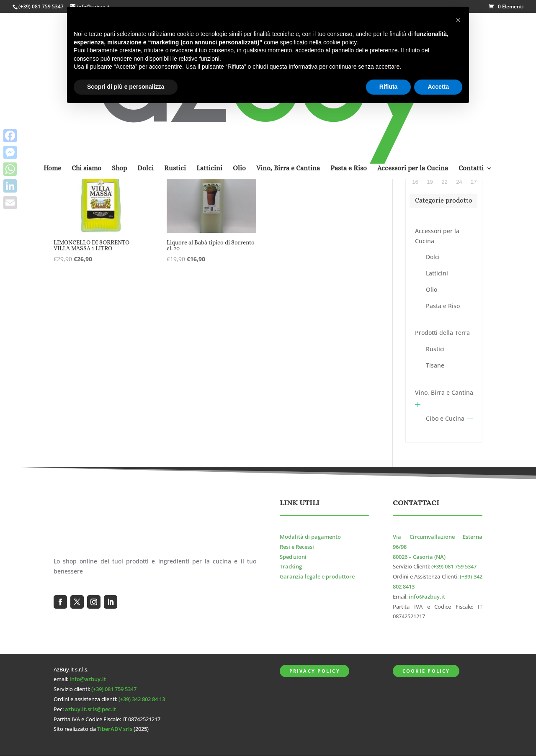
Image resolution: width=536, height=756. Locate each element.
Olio (432, 289)
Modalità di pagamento (310, 537)
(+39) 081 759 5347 (41, 6)
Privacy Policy (315, 671)
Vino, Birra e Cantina (444, 392)
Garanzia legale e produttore (317, 577)
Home (52, 60)
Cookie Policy (426, 671)
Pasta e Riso (443, 306)
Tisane (435, 365)
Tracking (291, 567)
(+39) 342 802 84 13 (142, 699)
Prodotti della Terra (442, 333)
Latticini (437, 273)
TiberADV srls (115, 729)
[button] (458, 20)
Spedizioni (293, 557)
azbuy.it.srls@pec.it (90, 709)
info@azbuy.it (427, 597)
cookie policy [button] (340, 42)
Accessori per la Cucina (437, 236)
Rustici (435, 349)
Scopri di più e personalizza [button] (126, 87)
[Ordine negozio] (327, 132)
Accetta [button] (438, 87)
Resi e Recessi (297, 547)
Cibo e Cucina (445, 418)
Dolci (433, 257)
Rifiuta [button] (389, 87)
